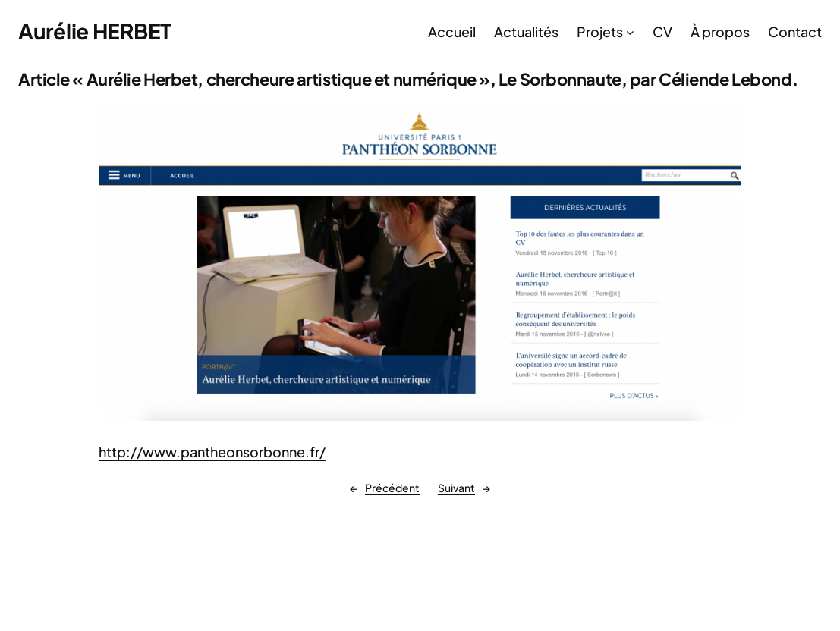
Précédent (392, 488)
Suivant (456, 488)
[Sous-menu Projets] (630, 31)
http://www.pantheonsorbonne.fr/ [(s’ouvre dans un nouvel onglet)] (212, 452)
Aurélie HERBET (95, 31)
